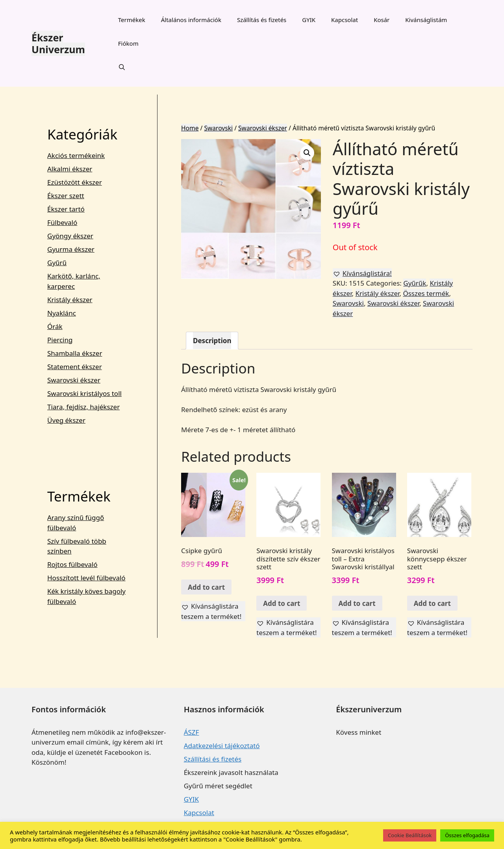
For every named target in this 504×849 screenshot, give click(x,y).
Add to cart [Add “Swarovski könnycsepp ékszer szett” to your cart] (432, 603)
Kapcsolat (345, 20)
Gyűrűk (415, 283)
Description (212, 341)
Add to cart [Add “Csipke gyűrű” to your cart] (206, 587)
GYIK (309, 20)
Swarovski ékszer (263, 128)
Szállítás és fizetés (262, 20)
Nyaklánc (62, 313)
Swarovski (218, 128)
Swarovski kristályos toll (84, 393)
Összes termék (426, 293)
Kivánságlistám (426, 20)
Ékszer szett (66, 196)
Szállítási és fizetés (213, 759)
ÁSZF (192, 732)
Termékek (132, 20)
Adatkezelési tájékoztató (222, 746)
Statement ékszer (75, 367)
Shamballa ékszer (75, 353)
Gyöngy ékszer (70, 236)
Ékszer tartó (66, 209)
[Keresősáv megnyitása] (122, 67)
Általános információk (191, 20)
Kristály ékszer (378, 293)
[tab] (212, 341)
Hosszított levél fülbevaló (86, 578)
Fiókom (128, 43)
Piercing (60, 340)
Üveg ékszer (66, 420)
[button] (362, 273)
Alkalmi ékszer (70, 169)
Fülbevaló (62, 222)
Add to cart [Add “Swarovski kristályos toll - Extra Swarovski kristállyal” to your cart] (357, 603)
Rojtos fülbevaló (72, 564)
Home (190, 128)
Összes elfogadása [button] (467, 835)
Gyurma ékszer (71, 249)
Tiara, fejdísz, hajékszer (83, 407)
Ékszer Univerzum (58, 43)
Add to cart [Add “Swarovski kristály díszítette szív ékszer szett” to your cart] (282, 603)
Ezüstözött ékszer (75, 182)
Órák (55, 326)
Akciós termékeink (76, 155)
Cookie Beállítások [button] (410, 835)
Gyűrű (57, 263)
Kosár (382, 20)
